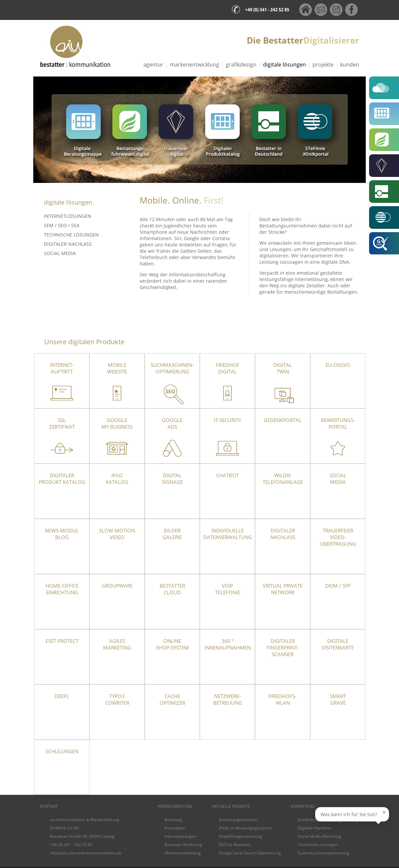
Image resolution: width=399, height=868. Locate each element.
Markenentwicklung (195, 65)
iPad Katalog (117, 479)
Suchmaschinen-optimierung (172, 368)
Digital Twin (283, 368)
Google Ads (172, 423)
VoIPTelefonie (228, 589)
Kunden (350, 65)
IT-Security (227, 420)
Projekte (323, 65)
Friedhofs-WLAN (283, 699)
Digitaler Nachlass (68, 244)
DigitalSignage (172, 479)
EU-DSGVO (338, 365)
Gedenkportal (283, 420)
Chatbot (227, 475)
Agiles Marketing (117, 644)
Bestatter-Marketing (183, 845)
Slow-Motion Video (117, 534)
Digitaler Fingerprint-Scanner (283, 648)
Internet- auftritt (62, 368)
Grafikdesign (241, 65)
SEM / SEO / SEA (62, 225)
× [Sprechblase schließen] (384, 812)
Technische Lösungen (71, 235)
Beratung (173, 820)
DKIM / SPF (338, 586)
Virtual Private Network (283, 589)
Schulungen (62, 751)
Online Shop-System (172, 644)
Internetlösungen (68, 216)
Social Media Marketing (319, 836)
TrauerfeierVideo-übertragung (338, 537)
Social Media (60, 253)
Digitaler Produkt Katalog (62, 479)
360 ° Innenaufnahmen (228, 644)
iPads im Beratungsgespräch (245, 828)
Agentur (153, 65)
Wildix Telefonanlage (283, 479)
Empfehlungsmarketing (240, 836)
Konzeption (175, 828)
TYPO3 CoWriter (117, 699)
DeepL (62, 696)
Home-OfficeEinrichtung (62, 589)
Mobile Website (117, 368)
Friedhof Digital (228, 368)
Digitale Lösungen (284, 65)
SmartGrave (338, 699)
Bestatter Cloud (172, 589)
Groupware (117, 586)
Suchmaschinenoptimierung (324, 853)
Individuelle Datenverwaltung (228, 534)
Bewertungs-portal (338, 423)
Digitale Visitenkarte (338, 644)
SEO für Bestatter (235, 845)
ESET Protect (62, 641)
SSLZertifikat (62, 423)
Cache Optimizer (172, 699)
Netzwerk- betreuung (228, 699)
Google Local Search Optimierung (250, 853)
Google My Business (117, 423)
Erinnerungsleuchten (238, 820)
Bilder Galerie (172, 534)
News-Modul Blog (62, 534)
